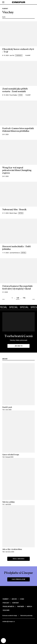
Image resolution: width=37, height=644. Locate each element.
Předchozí (3, 298)
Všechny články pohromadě (18, 340)
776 (24, 298)
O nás (22, 599)
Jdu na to (19, 346)
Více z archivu (18, 559)
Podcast (6, 603)
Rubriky (5, 599)
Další (34, 298)
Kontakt (15, 603)
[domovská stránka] (18, 2)
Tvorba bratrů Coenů (18, 336)
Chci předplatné (18, 579)
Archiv (14, 599)
